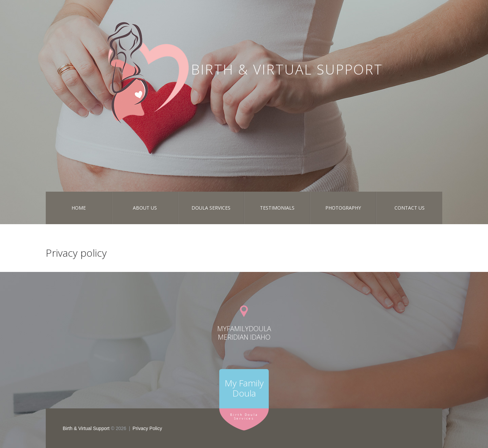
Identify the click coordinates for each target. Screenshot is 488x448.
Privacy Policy (147, 428)
